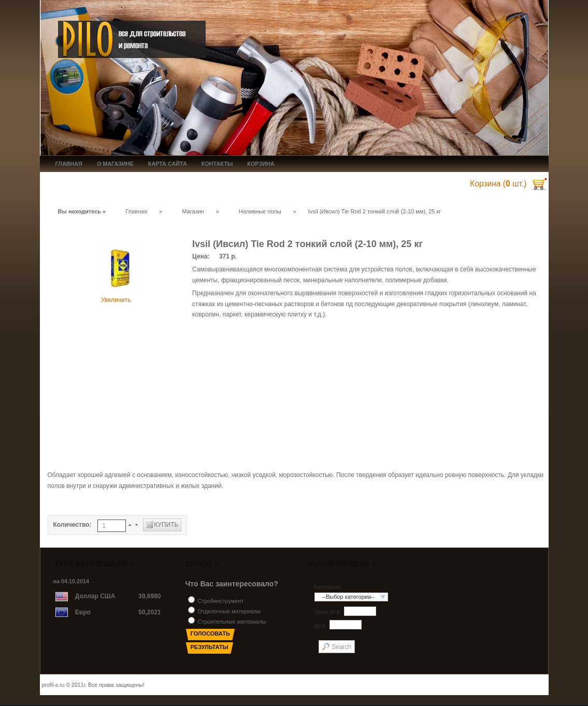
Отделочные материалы (230, 611)
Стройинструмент (221, 601)
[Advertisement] (294, 395)
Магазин (193, 211)
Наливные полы (260, 211)
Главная (136, 211)
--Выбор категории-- (349, 597)
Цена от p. (328, 612)
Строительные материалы (232, 622)
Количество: (73, 525)
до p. (321, 625)
